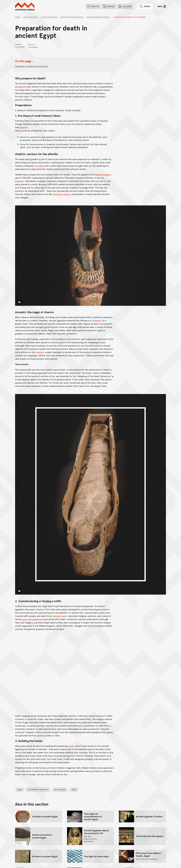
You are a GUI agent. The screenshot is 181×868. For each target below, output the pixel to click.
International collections (38, 789)
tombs (71, 746)
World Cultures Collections (72, 17)
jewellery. (24, 127)
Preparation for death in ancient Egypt (31, 66)
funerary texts (60, 616)
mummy (40, 352)
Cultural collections (49, 17)
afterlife (22, 87)
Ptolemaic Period (61, 194)
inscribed (39, 166)
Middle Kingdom (103, 174)
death (74, 789)
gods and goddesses (33, 619)
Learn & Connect (30, 17)
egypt (20, 789)
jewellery (97, 320)
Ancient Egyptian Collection (98, 17)
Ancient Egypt (60, 789)
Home (18, 17)
